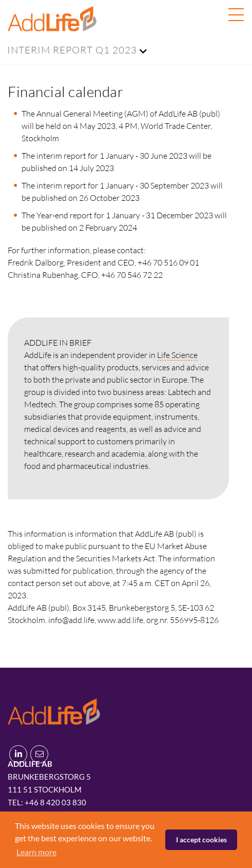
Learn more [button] (36, 852)
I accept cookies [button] (201, 839)
